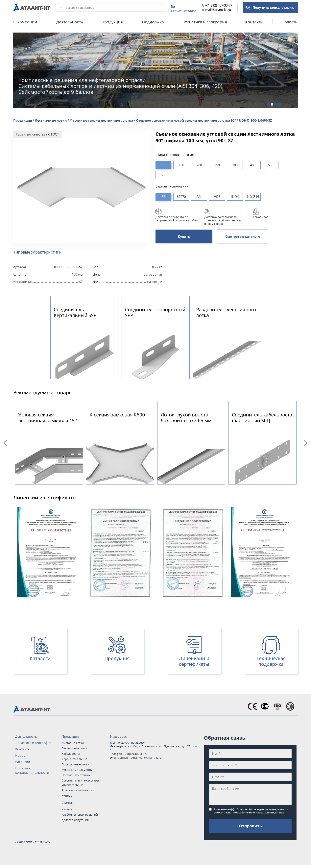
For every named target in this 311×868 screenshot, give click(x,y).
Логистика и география (204, 22)
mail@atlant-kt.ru (218, 10)
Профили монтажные (76, 775)
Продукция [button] (112, 22)
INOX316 (253, 197)
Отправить (250, 826)
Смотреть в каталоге (243, 236)
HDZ (217, 197)
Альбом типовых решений (80, 815)
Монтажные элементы (77, 770)
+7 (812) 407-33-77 (219, 5)
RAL (199, 197)
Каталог (67, 809)
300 (235, 165)
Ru (173, 7)
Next (306, 443)
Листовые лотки (73, 743)
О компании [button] (25, 22)
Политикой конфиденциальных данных (261, 809)
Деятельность (70, 22)
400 (253, 165)
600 (164, 175)
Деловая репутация (75, 820)
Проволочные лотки (75, 764)
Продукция (70, 736)
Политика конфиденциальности (32, 770)
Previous (6, 443)
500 (271, 165)
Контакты (254, 22)
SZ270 (181, 197)
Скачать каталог (184, 11)
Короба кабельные (74, 759)
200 (199, 165)
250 (217, 165)
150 (181, 165)
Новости (290, 22)
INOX (235, 197)
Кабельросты (71, 754)
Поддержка (153, 22)
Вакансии (23, 762)
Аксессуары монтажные (78, 790)
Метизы (67, 795)
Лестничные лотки (75, 748)
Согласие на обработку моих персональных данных (251, 813)
